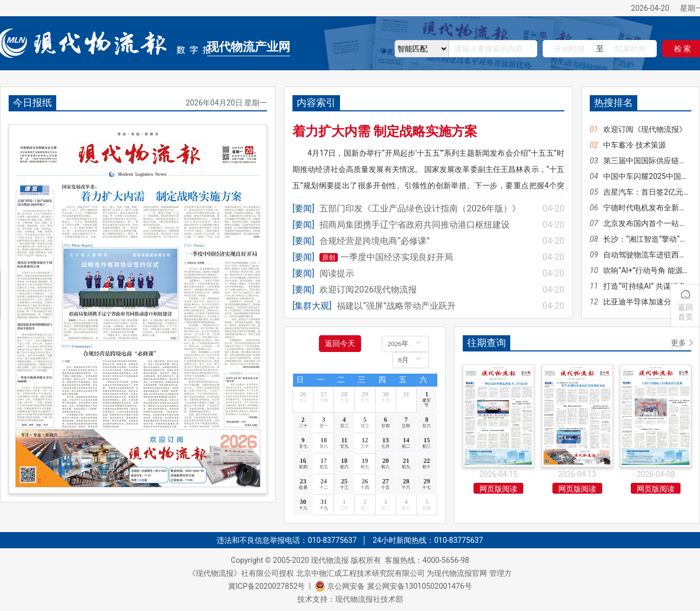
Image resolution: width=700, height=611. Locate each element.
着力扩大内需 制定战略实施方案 (385, 131)
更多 (678, 343)
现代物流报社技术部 (369, 599)
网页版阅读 (498, 489)
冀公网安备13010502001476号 (419, 586)
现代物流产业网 (249, 47)
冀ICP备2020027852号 (266, 586)
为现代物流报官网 (457, 573)
